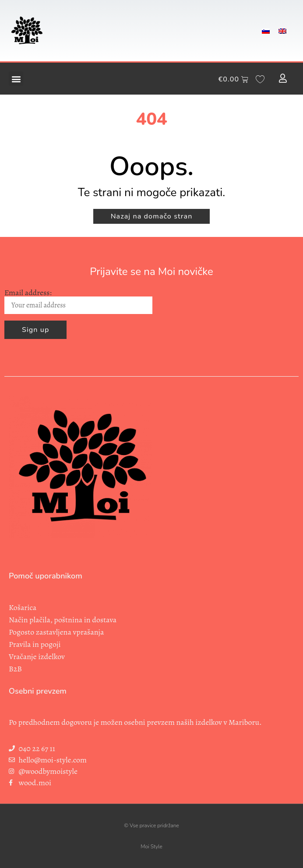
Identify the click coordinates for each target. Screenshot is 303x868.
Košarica (23, 607)
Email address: (78, 302)
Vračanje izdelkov (37, 656)
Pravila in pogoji (35, 644)
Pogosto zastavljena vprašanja (56, 632)
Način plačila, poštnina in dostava (63, 620)
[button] (16, 79)
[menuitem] (266, 31)
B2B (15, 669)
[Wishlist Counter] (260, 79)
